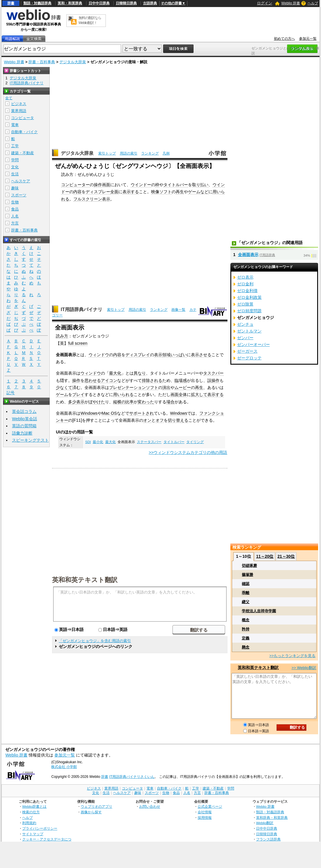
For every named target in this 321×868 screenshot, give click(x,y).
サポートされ (141, 413)
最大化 (115, 373)
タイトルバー (176, 185)
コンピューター (75, 185)
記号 (11, 393)
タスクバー (213, 373)
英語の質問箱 (24, 426)
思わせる (93, 380)
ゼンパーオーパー (253, 344)
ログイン (265, 3)
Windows (89, 413)
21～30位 (286, 556)
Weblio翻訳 (265, 823)
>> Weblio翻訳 (304, 668)
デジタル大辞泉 (73, 62)
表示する (131, 192)
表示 (158, 355)
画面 (175, 394)
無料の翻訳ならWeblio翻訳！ (90, 20)
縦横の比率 (123, 402)
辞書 (11, 3)
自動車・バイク (24, 132)
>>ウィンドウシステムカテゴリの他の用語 (188, 452)
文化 (15, 167)
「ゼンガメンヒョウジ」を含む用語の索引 (95, 641)
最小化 (98, 442)
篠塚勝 (247, 575)
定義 (246, 638)
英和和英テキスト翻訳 (85, 579)
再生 (180, 192)
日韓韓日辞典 (126, 3)
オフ (160, 420)
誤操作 (213, 380)
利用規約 (29, 823)
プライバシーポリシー (40, 828)
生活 (15, 174)
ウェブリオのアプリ (96, 806)
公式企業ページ (210, 806)
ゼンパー (245, 338)
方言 (15, 223)
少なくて (64, 387)
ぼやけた (97, 402)
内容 (77, 192)
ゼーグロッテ (249, 358)
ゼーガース (247, 351)
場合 (170, 402)
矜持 (246, 629)
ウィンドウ (99, 355)
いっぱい (179, 355)
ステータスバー (149, 442)
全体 (183, 394)
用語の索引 (129, 153)
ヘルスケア (21, 181)
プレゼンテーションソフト (134, 387)
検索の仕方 (31, 812)
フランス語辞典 (268, 839)
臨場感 (181, 380)
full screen (78, 343)
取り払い (200, 185)
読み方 (62, 336)
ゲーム (62, 394)
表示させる (201, 355)
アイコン (109, 380)
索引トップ (107, 153)
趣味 (15, 188)
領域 (166, 355)
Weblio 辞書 (291, 3)
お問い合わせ (150, 806)
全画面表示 (248, 255)
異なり (140, 373)
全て (9, 98)
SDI (88, 442)
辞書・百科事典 (42, 62)
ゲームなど (198, 192)
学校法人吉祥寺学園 (259, 611)
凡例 (166, 153)
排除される (152, 380)
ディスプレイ (138, 355)
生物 (15, 202)
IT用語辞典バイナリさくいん (132, 777)
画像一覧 (178, 310)
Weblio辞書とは (34, 806)
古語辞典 (150, 3)
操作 (76, 380)
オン (147, 420)
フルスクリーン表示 (92, 199)
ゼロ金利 (245, 284)
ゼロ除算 (245, 304)
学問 (15, 160)
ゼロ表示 (245, 277)
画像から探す (91, 812)
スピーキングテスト (30, 440)
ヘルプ (313, 3)
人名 (15, 216)
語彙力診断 (22, 433)
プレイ (78, 394)
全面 (114, 192)
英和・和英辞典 (70, 3)
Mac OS (109, 413)
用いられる (123, 394)
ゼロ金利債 (247, 291)
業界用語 (19, 111)
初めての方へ (284, 39)
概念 (246, 620)
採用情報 (205, 818)
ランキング (150, 153)
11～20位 (265, 556)
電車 (15, 125)
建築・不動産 (23, 153)
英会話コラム (24, 411)
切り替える (178, 420)
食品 (15, 209)
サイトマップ (33, 834)
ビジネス (19, 104)
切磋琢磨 (249, 566)
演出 (166, 387)
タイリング (195, 442)
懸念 (246, 647)
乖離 (246, 593)
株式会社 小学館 (64, 767)
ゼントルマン (249, 331)
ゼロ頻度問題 (249, 311)
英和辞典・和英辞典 (272, 818)
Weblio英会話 (25, 419)
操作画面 (102, 185)
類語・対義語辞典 (37, 3)
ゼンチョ (245, 324)
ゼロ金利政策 (249, 297)
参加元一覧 (308, 39)
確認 (246, 584)
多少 (72, 402)
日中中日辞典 (99, 3)
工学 (15, 146)
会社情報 (205, 812)
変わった (146, 402)
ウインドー (141, 185)
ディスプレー (98, 192)
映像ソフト (161, 192)
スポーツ (19, 195)
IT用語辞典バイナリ (82, 309)
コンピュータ (23, 118)
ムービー (183, 387)
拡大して (199, 394)
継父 (246, 602)
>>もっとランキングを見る (292, 656)
